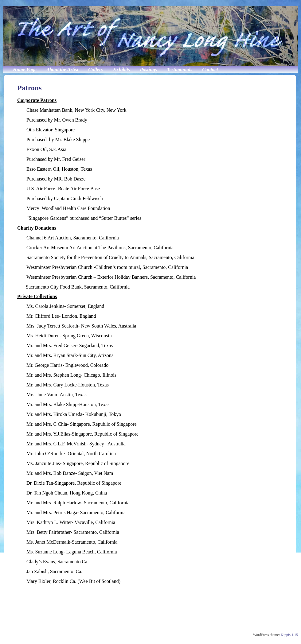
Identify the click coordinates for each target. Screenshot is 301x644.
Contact (210, 70)
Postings (148, 70)
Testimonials (180, 70)
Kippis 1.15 (289, 635)
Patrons (29, 88)
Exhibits (121, 70)
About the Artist (62, 70)
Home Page (25, 70)
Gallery (96, 70)
